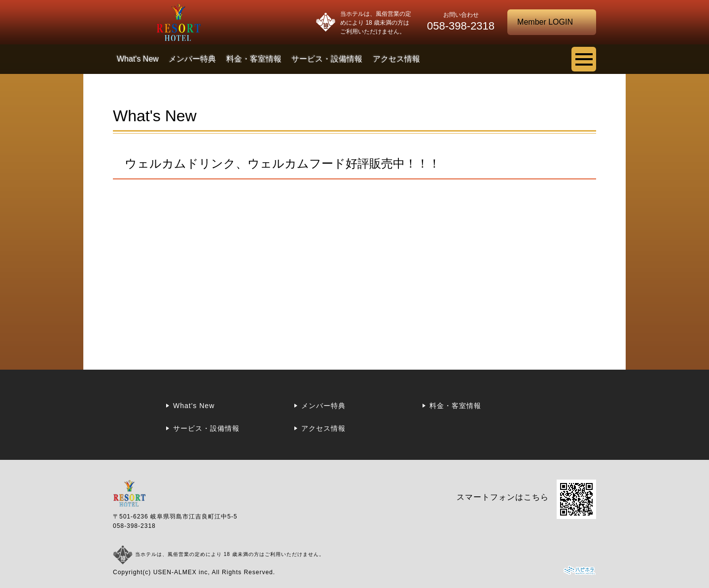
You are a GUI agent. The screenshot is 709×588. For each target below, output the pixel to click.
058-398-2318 (134, 526)
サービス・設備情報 (327, 59)
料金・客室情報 (254, 59)
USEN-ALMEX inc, (182, 572)
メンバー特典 (192, 59)
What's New (138, 59)
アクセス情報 (396, 59)
